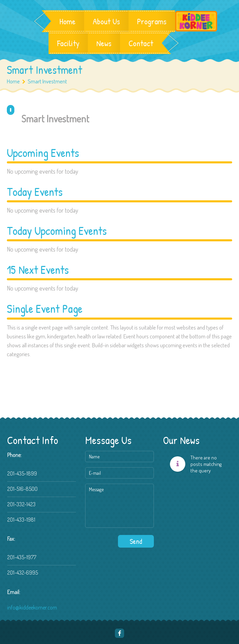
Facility (68, 43)
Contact (141, 43)
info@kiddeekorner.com (32, 607)
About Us (106, 21)
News (104, 43)
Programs (152, 21)
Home (68, 21)
